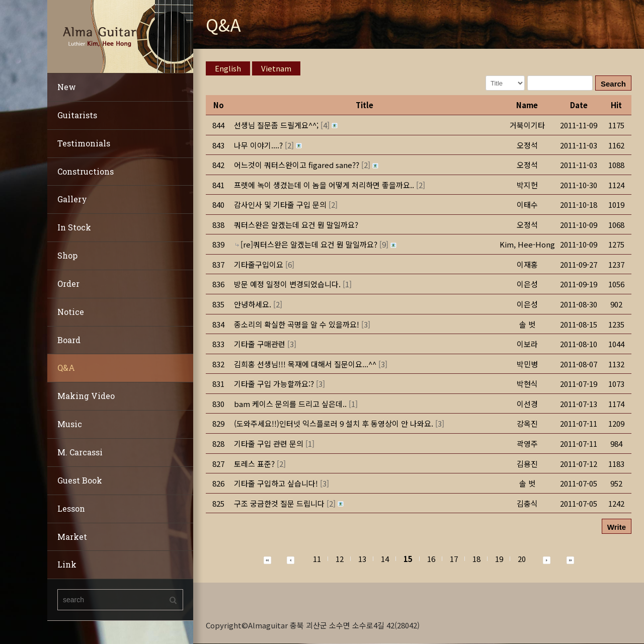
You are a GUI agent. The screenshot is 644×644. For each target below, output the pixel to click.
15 (408, 559)
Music (70, 424)
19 (499, 559)
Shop (67, 255)
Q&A (66, 368)
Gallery (72, 199)
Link (67, 564)
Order (68, 284)
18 (476, 559)
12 (340, 559)
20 (522, 559)
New (67, 87)
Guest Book (80, 480)
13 (362, 559)
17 (454, 559)
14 (385, 559)
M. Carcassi (80, 452)
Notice (71, 312)
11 (317, 559)
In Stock (74, 227)
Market (72, 537)
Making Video (86, 396)
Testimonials (84, 143)
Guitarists (77, 115)
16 (431, 559)
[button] (527, 244)
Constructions (86, 171)
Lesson (71, 508)
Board (69, 340)
